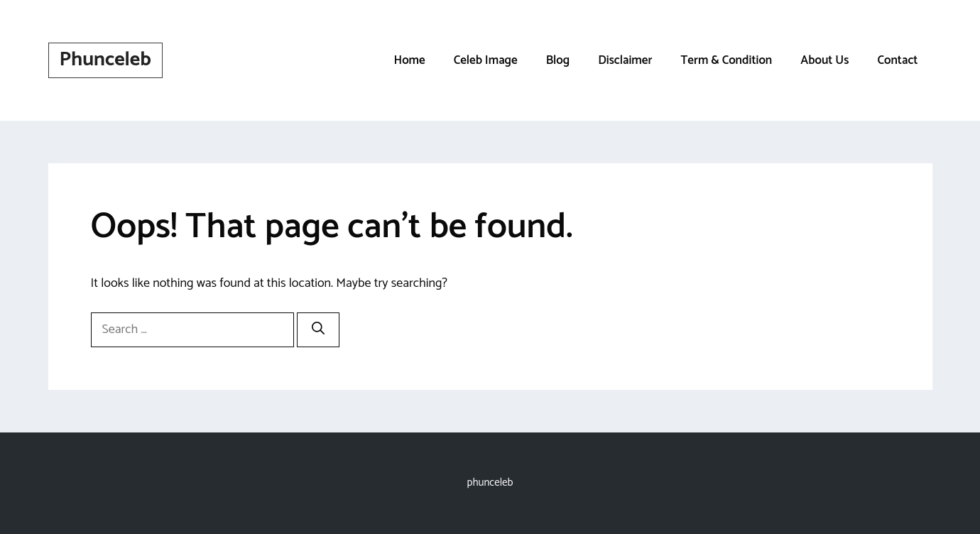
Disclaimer (625, 60)
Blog (558, 60)
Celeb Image (486, 60)
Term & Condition (726, 60)
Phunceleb (105, 60)
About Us (824, 60)
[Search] (318, 330)
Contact (897, 60)
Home (409, 60)
